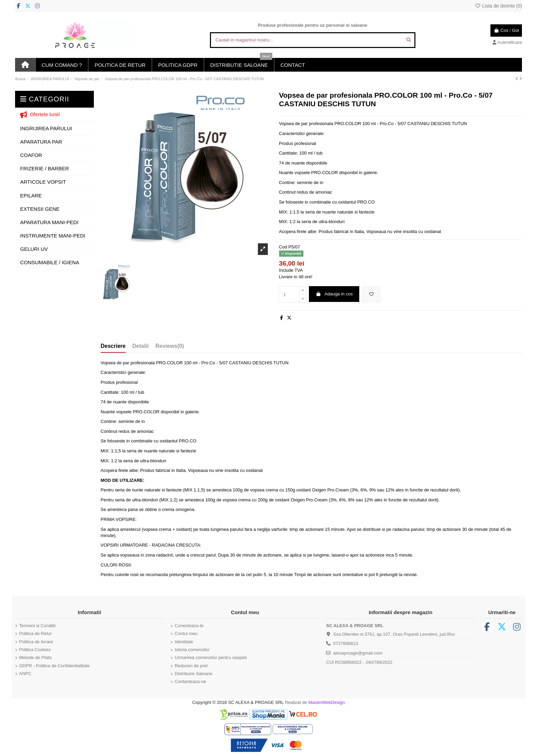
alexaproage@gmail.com (358, 653)
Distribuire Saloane (193, 674)
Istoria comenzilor (192, 650)
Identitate (184, 642)
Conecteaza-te (189, 626)
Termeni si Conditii (37, 626)
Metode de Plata (35, 657)
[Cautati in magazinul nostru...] (409, 40)
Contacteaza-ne (190, 681)
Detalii (140, 346)
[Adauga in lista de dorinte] (371, 294)
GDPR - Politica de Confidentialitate (54, 666)
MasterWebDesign (327, 702)
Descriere (113, 346)
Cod (283, 247)
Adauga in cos (334, 294)
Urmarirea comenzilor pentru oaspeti (211, 657)
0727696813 (346, 643)
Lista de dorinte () (498, 6)
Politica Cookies (35, 650)
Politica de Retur (35, 633)
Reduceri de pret (191, 666)
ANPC (25, 674)
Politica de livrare (36, 642)
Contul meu (186, 633)
